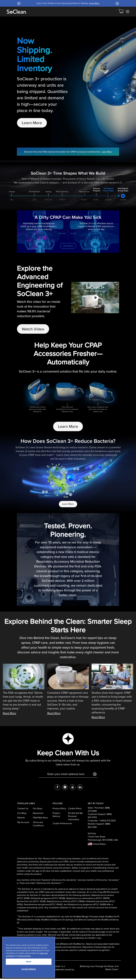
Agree (29, 962)
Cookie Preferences (62, 825)
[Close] (51, 941)
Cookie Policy (75, 810)
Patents (21, 819)
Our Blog (22, 814)
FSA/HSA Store (40, 819)
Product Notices (56, 816)
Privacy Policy (59, 810)
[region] (29, 957)
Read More (9, 714)
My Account (23, 824)
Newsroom (38, 814)
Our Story (38, 810)
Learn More (94, 3)
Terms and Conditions (38, 825)
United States (97, 845)
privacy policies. (24, 956)
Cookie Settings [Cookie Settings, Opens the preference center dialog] (29, 969)
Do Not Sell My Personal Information (75, 818)
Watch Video (34, 330)
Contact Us (23, 810)
